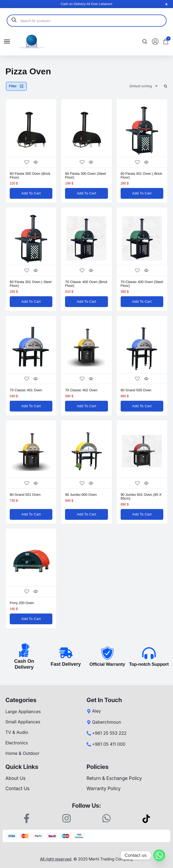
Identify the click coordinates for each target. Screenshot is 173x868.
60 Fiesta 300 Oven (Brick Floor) (30, 175)
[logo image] (31, 41)
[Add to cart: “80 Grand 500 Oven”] (142, 406)
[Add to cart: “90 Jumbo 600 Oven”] (86, 514)
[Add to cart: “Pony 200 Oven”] (31, 619)
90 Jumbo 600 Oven (81, 495)
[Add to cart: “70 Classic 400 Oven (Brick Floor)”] (86, 302)
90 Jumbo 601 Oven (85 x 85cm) (141, 496)
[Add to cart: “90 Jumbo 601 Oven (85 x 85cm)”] (142, 514)
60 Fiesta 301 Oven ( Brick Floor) (141, 175)
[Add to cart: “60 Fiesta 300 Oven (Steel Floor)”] (86, 193)
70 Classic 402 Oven (81, 390)
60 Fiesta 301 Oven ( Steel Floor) (31, 284)
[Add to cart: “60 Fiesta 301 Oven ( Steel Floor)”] (31, 302)
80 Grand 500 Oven (136, 390)
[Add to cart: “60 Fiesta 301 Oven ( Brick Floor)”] (142, 193)
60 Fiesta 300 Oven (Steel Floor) (85, 175)
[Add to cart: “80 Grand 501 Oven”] (31, 514)
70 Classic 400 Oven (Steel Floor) (142, 284)
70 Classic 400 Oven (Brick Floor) (86, 284)
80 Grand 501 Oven (25, 495)
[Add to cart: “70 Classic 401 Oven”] (31, 406)
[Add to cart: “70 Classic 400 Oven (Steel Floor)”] (142, 302)
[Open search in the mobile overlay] (87, 21)
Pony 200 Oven (22, 603)
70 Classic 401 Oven (26, 390)
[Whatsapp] (159, 855)
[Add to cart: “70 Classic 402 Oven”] (86, 406)
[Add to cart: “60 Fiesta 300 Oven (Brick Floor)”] (31, 193)
